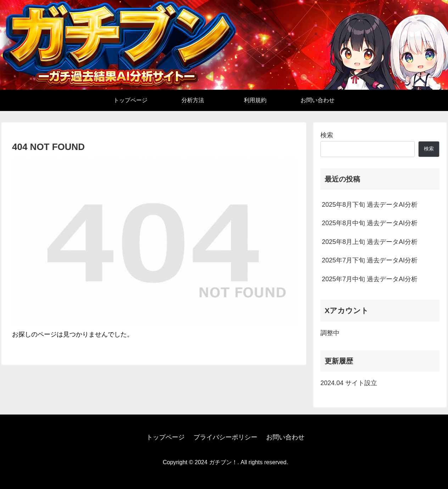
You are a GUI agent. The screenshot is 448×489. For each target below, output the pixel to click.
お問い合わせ (285, 437)
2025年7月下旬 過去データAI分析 (370, 260)
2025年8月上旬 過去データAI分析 (370, 242)
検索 (327, 135)
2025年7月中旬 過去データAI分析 (370, 279)
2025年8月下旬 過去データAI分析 (370, 205)
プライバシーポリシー (225, 437)
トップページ (166, 437)
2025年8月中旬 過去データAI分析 (370, 223)
